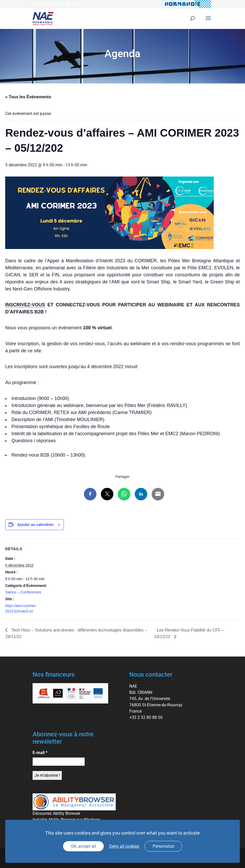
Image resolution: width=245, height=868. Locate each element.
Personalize (163, 846)
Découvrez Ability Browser (56, 813)
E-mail (40, 753)
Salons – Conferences (23, 592)
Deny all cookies (124, 846)
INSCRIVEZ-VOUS (25, 305)
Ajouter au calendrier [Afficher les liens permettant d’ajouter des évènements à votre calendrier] (35, 525)
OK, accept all (83, 846)
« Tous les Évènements (28, 97)
